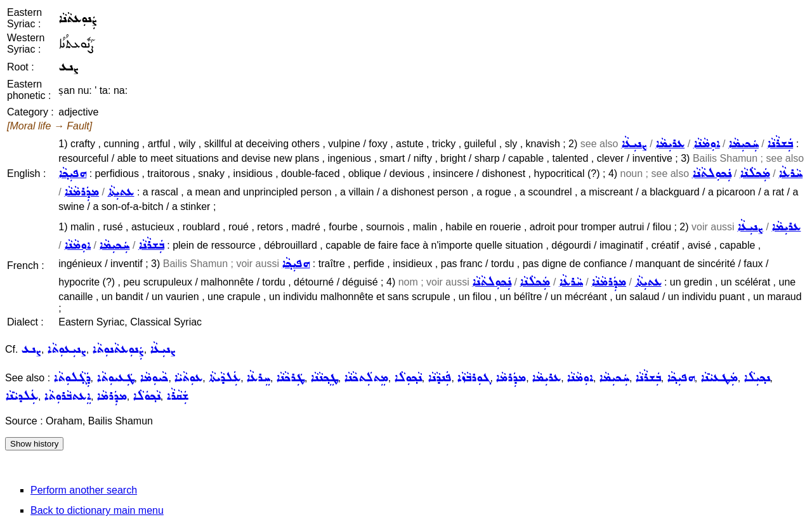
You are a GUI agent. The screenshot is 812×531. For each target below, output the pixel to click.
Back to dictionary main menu (97, 510)
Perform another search (84, 490)
